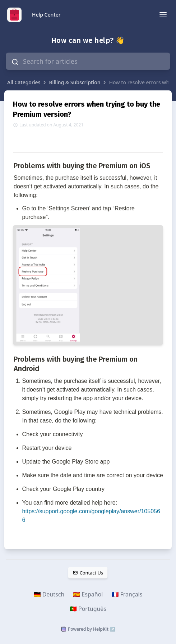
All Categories (24, 82)
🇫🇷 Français (127, 594)
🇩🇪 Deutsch (49, 594)
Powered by (88, 629)
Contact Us (88, 573)
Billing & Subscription (75, 82)
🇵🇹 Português (88, 609)
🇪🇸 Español (88, 594)
